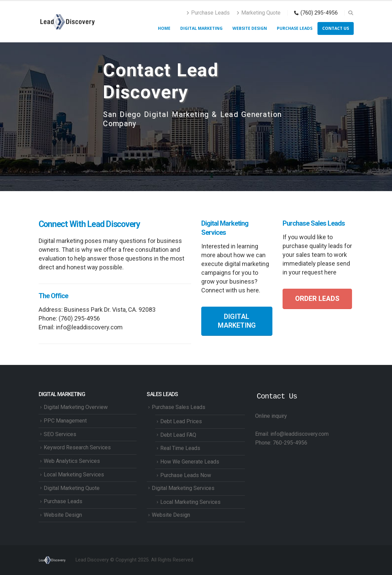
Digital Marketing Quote (72, 488)
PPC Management (65, 421)
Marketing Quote (259, 13)
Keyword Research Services (77, 447)
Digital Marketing (201, 28)
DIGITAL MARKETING (237, 321)
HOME (164, 28)
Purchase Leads (208, 13)
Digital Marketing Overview (76, 407)
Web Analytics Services (72, 461)
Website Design (250, 28)
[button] (351, 13)
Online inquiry (271, 416)
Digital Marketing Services (183, 488)
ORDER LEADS (317, 299)
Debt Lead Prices (181, 421)
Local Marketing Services (74, 475)
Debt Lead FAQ (178, 435)
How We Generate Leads (190, 462)
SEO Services (60, 434)
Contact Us (336, 28)
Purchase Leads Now (186, 475)
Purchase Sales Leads (179, 407)
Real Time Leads (180, 448)
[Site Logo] (67, 22)
